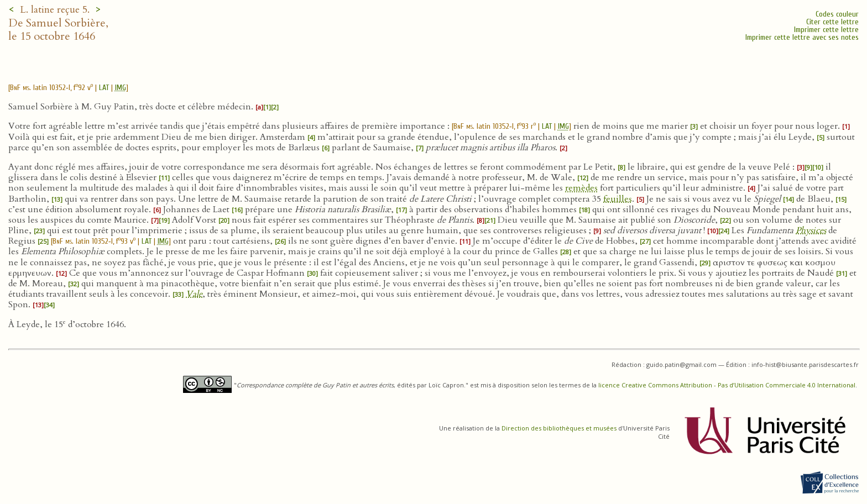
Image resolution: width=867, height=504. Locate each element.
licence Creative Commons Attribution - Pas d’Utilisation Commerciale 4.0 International (727, 385)
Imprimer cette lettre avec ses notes (802, 37)
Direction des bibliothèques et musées (559, 428)
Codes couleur (837, 14)
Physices (811, 230)
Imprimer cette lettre (826, 30)
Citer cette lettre (832, 22)
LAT (104, 88)
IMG (121, 88)
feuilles (618, 199)
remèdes (581, 188)
